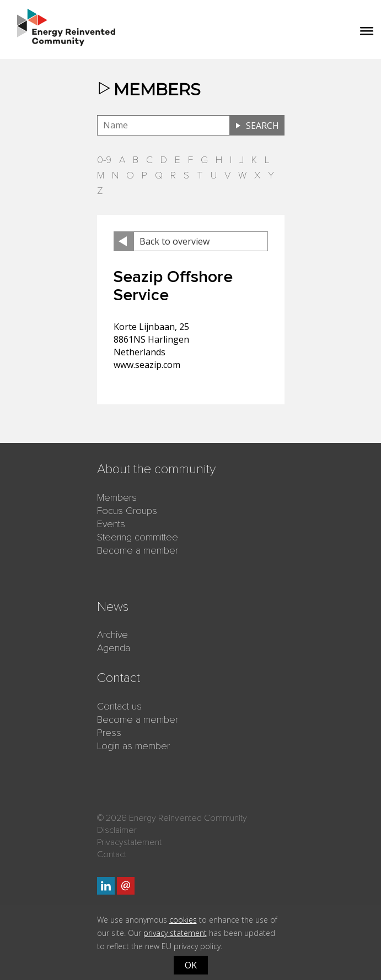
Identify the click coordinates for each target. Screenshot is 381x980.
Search (262, 126)
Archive (112, 635)
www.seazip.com (147, 365)
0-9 (104, 160)
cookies (183, 920)
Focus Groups (127, 511)
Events (111, 524)
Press (109, 733)
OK (191, 965)
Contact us (119, 706)
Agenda (114, 648)
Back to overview (175, 241)
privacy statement (175, 933)
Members (117, 497)
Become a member (138, 550)
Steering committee (138, 537)
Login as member (133, 746)
